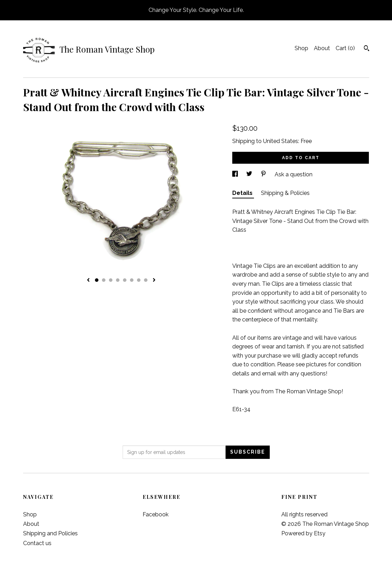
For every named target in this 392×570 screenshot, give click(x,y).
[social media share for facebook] (236, 174)
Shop (301, 48)
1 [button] (97, 280)
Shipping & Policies (285, 193)
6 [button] (132, 280)
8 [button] (146, 280)
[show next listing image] (154, 280)
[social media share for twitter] (250, 174)
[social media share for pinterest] (264, 174)
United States (281, 141)
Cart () (345, 48)
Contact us (37, 543)
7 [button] (139, 280)
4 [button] (118, 280)
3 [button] (111, 280)
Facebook (156, 514)
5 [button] (125, 280)
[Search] (367, 49)
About (322, 48)
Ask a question (294, 174)
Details (243, 193)
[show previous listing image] (88, 280)
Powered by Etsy (303, 533)
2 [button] (104, 280)
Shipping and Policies (50, 533)
